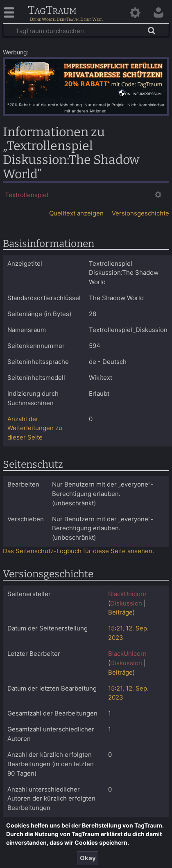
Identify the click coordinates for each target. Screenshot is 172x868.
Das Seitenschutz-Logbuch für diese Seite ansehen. (78, 551)
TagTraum (52, 11)
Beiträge (120, 612)
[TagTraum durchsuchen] (86, 30)
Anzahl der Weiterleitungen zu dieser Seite (35, 428)
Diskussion (126, 603)
